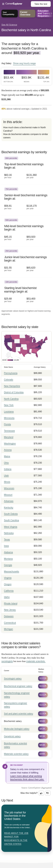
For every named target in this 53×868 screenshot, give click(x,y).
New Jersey (10, 610)
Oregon (8, 584)
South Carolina (11, 520)
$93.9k (26, 79)
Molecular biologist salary (17, 729)
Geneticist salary (12, 736)
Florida (7, 424)
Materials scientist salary (16, 754)
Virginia (8, 578)
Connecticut (10, 623)
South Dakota (11, 514)
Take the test (41, 4)
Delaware (9, 616)
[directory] (26, 130)
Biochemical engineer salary (18, 686)
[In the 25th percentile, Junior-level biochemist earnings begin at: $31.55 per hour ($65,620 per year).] (26, 262)
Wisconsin (9, 488)
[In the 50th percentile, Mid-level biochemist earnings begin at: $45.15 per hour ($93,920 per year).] (26, 231)
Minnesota (9, 418)
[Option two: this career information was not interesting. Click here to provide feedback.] (48, 793)
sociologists (7, 661)
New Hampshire (12, 386)
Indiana (8, 469)
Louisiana (9, 412)
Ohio (6, 463)
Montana (8, 559)
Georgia (8, 565)
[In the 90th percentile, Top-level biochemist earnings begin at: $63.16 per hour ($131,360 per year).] (26, 170)
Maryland (9, 437)
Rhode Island (11, 603)
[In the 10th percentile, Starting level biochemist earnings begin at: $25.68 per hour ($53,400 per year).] (26, 293)
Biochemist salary (13, 721)
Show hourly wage (24, 63)
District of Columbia (14, 392)
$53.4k (9, 79)
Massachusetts (12, 571)
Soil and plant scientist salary (19, 714)
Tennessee (9, 431)
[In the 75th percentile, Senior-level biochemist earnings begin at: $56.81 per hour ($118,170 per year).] (26, 200)
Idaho (7, 597)
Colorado (9, 380)
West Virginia (11, 527)
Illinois (7, 482)
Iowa (6, 546)
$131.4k (43, 79)
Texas (7, 540)
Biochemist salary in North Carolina (26, 30)
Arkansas (9, 501)
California (9, 591)
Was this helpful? (29, 793)
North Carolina (11, 399)
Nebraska (9, 533)
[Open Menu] (17, 4)
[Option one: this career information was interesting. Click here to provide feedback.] (41, 793)
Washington (10, 444)
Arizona (8, 450)
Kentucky (9, 508)
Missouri (8, 495)
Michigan (8, 629)
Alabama (8, 552)
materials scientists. (36, 661)
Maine (7, 456)
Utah (6, 476)
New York (9, 405)
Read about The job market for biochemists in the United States (16, 838)
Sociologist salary (13, 679)
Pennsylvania (11, 373)
